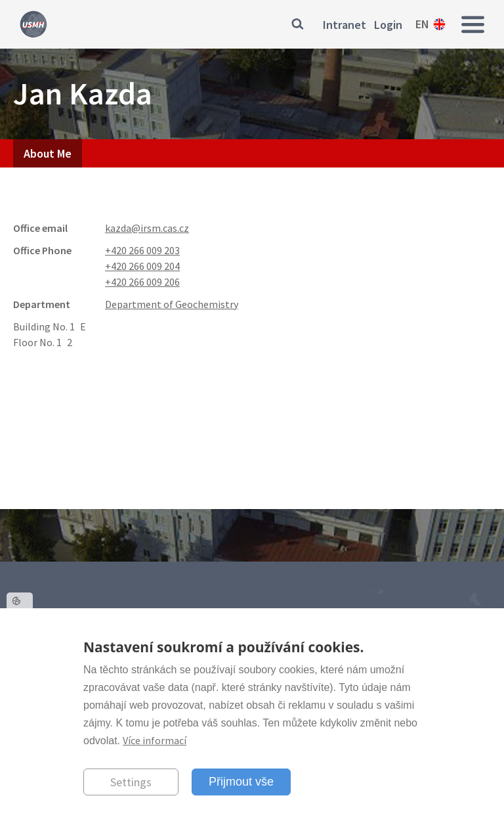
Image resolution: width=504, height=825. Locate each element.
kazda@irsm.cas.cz (147, 228)
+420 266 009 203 (142, 250)
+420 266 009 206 (142, 282)
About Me (48, 153)
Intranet (345, 25)
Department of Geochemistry (172, 304)
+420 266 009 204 (142, 266)
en (422, 24)
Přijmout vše (241, 782)
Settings (131, 782)
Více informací (155, 740)
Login (388, 25)
